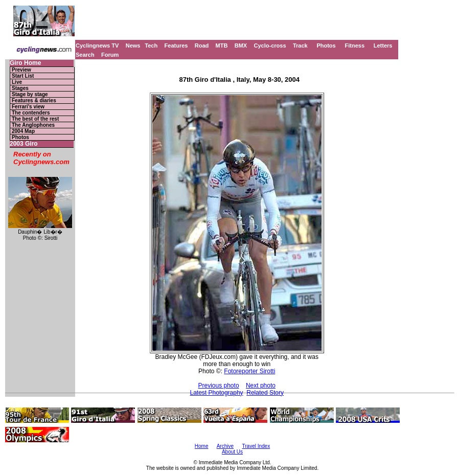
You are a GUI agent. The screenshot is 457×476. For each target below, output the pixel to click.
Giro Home (25, 63)
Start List (23, 76)
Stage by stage (30, 94)
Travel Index (256, 446)
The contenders (31, 113)
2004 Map (23, 131)
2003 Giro (24, 144)
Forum (110, 55)
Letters (383, 46)
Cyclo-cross (270, 46)
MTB (222, 46)
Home (202, 446)
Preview (21, 70)
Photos (326, 46)
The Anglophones (33, 125)
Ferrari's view (28, 107)
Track (300, 46)
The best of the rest (35, 119)
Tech (151, 46)
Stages (20, 88)
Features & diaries (34, 100)
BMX (241, 46)
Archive (225, 446)
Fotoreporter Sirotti (249, 371)
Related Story (265, 393)
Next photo (261, 386)
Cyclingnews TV (97, 46)
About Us (232, 452)
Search (85, 55)
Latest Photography (217, 393)
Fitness (355, 46)
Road (202, 46)
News (133, 46)
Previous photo (219, 386)
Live (17, 82)
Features (176, 46)
